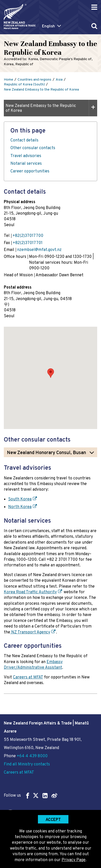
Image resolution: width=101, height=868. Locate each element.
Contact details (24, 140)
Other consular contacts (33, 148)
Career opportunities (30, 171)
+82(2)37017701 (28, 243)
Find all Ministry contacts (27, 764)
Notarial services (26, 164)
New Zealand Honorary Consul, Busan (46, 453)
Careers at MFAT (28, 677)
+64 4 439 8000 (32, 756)
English (48, 26)
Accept (53, 820)
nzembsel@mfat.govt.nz (39, 250)
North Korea (20, 507)
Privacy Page (74, 860)
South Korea (20, 499)
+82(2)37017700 (28, 236)
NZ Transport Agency (30, 632)
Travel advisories (26, 156)
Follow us (31, 795)
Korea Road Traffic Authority (30, 592)
